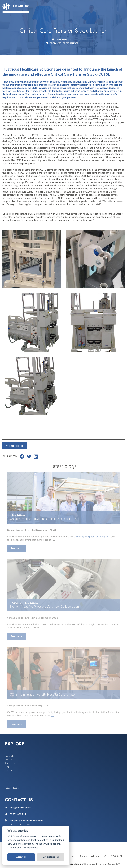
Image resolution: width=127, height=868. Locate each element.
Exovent (9, 759)
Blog (7, 767)
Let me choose (30, 848)
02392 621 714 (18, 814)
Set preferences (51, 857)
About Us (10, 763)
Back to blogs (14, 446)
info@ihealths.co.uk (20, 808)
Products (56, 43)
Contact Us (11, 770)
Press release (71, 43)
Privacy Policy (12, 788)
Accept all (21, 857)
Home (8, 752)
